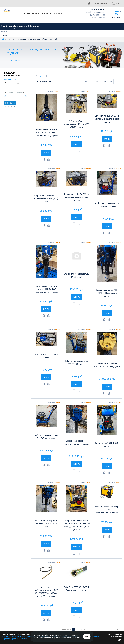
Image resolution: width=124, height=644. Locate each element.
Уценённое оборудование (14, 26)
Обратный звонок (99, 3)
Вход (118, 3)
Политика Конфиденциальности (14, 637)
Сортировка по (43, 82)
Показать (96, 82)
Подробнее (14, 60)
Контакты (35, 26)
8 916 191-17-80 (98, 10)
